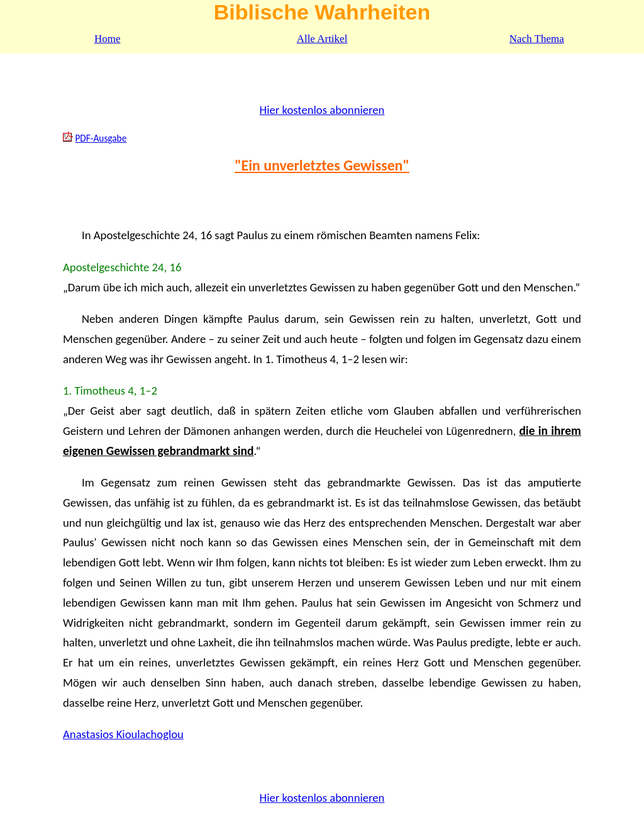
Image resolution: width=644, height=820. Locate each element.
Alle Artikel (322, 39)
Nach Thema (537, 39)
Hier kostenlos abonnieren (322, 110)
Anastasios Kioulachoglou (123, 734)
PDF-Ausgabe (101, 138)
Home (108, 39)
